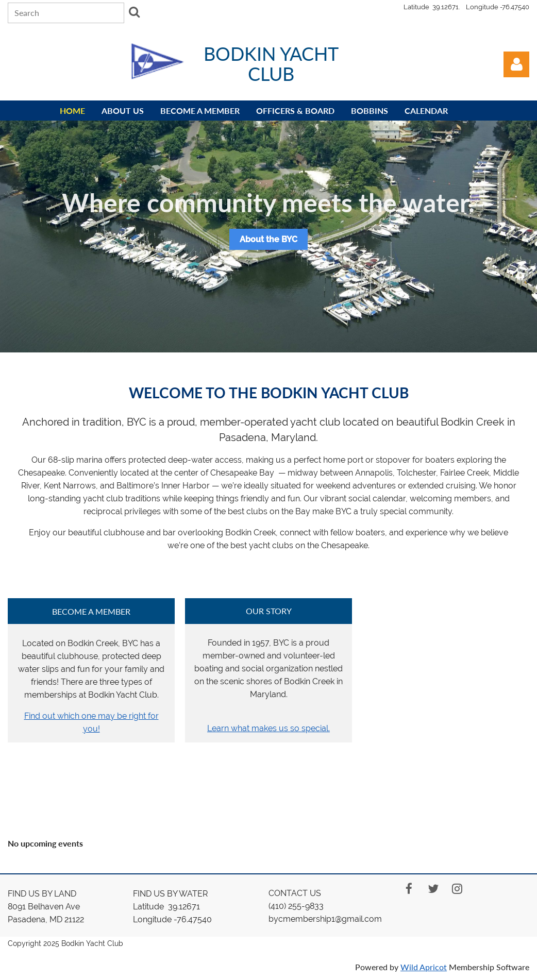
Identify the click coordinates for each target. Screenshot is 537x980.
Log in (516, 64)
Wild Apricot (424, 967)
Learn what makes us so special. (268, 728)
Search (134, 12)
